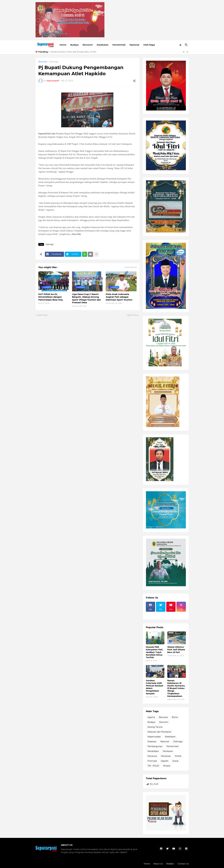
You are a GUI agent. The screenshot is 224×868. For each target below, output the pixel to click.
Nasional (134, 45)
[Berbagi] (134, 81)
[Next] (187, 52)
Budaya (74, 45)
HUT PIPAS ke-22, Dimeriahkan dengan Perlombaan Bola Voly (51, 297)
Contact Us (183, 864)
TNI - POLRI (153, 766)
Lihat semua (130, 267)
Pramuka (152, 761)
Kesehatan (103, 45)
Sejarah (165, 761)
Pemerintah (119, 45)
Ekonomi (88, 45)
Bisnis (175, 717)
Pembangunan (155, 746)
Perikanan (168, 751)
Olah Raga (149, 45)
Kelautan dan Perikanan (159, 732)
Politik (178, 756)
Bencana (163, 717)
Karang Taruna (155, 727)
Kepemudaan (154, 737)
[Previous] (184, 52)
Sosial (175, 761)
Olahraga (54, 62)
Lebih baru (42, 315)
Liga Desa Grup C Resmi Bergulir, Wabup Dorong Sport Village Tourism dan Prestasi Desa (86, 298)
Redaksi (170, 864)
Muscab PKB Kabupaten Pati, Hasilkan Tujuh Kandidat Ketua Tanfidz (154, 652)
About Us (158, 864)
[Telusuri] (186, 45)
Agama (151, 717)
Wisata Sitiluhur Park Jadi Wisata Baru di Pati (73, 52)
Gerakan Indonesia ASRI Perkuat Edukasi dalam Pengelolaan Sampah (154, 687)
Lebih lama (132, 315)
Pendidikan (153, 751)
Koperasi (152, 742)
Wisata (167, 766)
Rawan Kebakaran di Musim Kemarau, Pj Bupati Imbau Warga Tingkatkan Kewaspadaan (176, 688)
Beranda (42, 62)
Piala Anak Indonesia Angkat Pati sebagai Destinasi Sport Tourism (119, 297)
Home (63, 45)
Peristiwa (152, 756)
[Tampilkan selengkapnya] (96, 254)
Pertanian (166, 756)
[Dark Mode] (181, 45)
